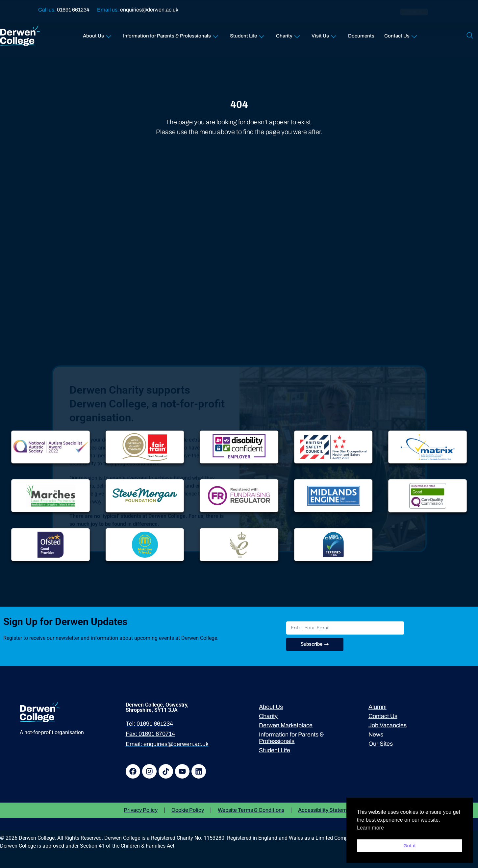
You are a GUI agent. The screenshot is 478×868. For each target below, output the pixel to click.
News (376, 735)
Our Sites (381, 744)
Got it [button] (410, 846)
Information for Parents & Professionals (171, 34)
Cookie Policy (188, 810)
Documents (361, 36)
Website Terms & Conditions (251, 810)
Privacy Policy (141, 810)
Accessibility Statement (326, 810)
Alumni (377, 707)
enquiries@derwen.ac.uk (149, 10)
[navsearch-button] (470, 36)
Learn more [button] (370, 828)
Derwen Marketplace (286, 725)
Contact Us (401, 34)
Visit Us (324, 34)
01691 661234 (73, 10)
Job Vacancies (388, 725)
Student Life (247, 34)
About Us (97, 34)
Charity (288, 34)
